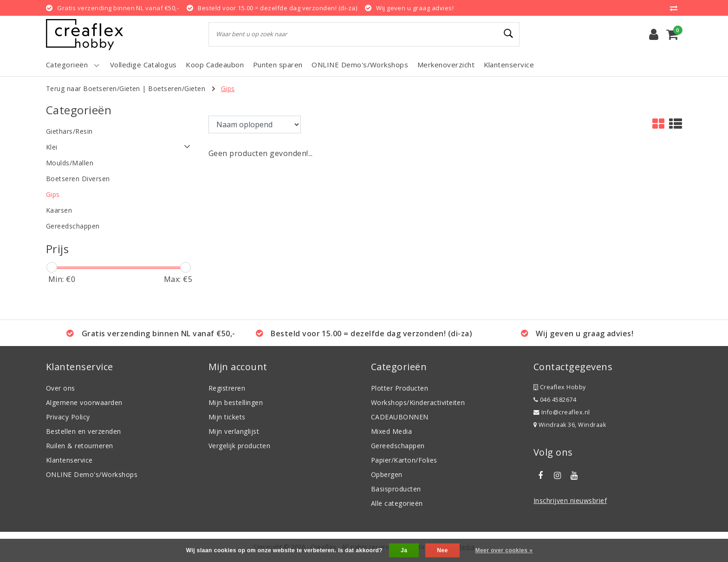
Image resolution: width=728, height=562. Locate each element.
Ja (404, 550)
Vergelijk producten (239, 446)
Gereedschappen (398, 446)
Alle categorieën (397, 503)
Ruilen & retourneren (80, 446)
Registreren (227, 388)
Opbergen (387, 474)
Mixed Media (391, 431)
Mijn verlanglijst (234, 431)
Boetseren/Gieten (177, 88)
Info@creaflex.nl (562, 412)
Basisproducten (396, 489)
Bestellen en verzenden (84, 431)
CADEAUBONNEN (400, 417)
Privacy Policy (68, 417)
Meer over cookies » (504, 550)
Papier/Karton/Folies (404, 460)
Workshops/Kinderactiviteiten (418, 402)
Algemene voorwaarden (84, 402)
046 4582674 (555, 400)
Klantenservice (69, 460)
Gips (228, 88)
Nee (442, 550)
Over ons (61, 388)
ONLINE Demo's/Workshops (92, 474)
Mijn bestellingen (236, 402)
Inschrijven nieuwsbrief (570, 500)
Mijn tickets (227, 417)
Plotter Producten (400, 388)
